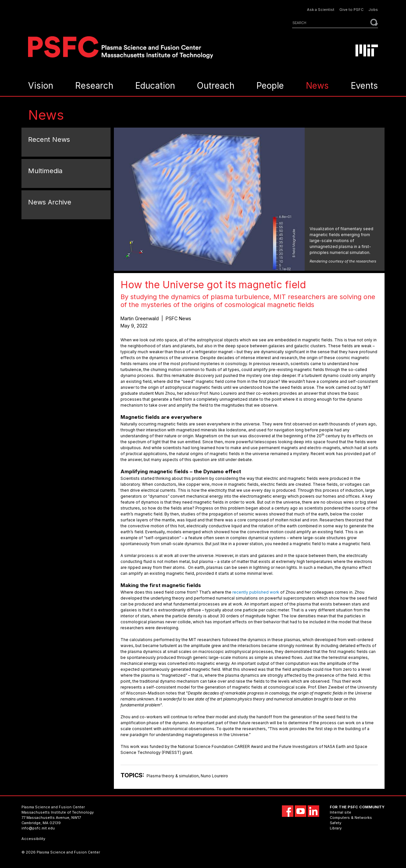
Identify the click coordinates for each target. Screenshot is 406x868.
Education (155, 86)
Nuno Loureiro (214, 776)
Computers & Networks (351, 818)
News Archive (50, 202)
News (317, 86)
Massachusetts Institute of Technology (58, 812)
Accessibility (33, 839)
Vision (41, 86)
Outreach (216, 86)
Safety (336, 823)
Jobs (373, 10)
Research (94, 86)
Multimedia (45, 171)
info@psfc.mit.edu (38, 828)
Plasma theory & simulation (173, 776)
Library (336, 828)
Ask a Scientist (321, 10)
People (270, 86)
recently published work (256, 592)
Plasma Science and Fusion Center (53, 807)
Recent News (49, 139)
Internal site (340, 812)
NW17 (76, 818)
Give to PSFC (351, 10)
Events (364, 86)
